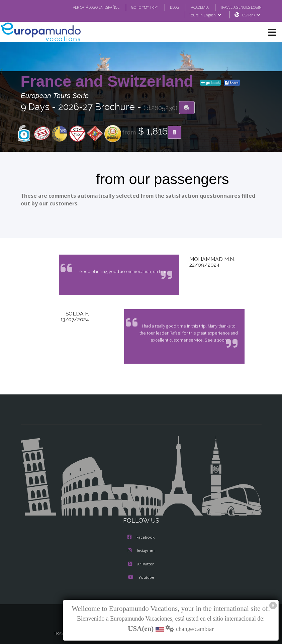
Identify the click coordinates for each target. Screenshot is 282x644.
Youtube (141, 577)
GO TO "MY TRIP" (145, 7)
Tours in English (206, 15)
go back (210, 83)
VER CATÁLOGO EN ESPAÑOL (96, 7)
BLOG (175, 7)
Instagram (141, 550)
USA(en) (252, 15)
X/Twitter (141, 564)
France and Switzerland (109, 81)
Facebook (141, 537)
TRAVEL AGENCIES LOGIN (241, 7)
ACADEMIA (200, 7)
